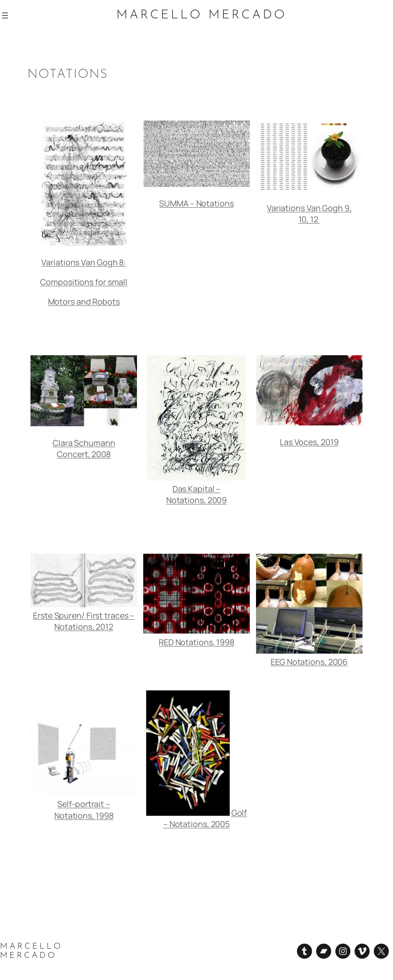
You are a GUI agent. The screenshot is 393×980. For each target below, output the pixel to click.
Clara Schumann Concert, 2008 (84, 448)
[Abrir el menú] (5, 15)
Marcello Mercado (202, 15)
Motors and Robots (84, 302)
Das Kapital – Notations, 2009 (197, 494)
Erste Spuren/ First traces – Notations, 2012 (84, 621)
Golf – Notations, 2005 (205, 818)
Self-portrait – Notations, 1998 (84, 809)
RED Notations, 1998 (196, 642)
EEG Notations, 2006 (309, 662)
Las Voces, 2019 (309, 442)
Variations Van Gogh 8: (84, 262)
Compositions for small (84, 282)
